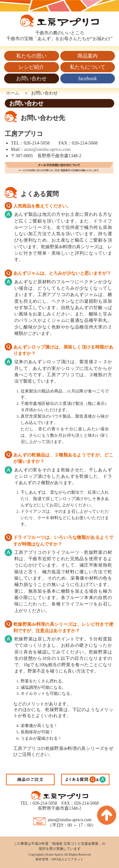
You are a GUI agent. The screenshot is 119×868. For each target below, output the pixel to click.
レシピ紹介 (31, 67)
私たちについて (88, 67)
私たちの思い (31, 56)
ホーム (13, 93)
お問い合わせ (31, 78)
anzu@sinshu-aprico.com (47, 149)
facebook (88, 78)
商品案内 (88, 56)
